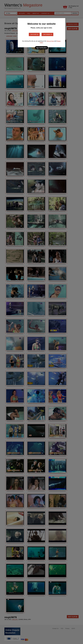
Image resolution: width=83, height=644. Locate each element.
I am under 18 (47, 34)
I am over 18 (34, 34)
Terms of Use (50, 41)
